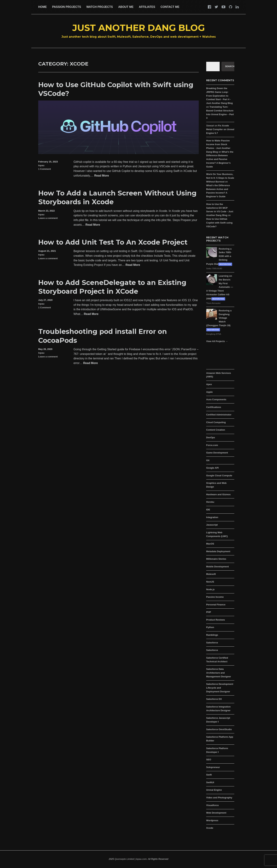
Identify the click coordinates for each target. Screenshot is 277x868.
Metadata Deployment (218, 551)
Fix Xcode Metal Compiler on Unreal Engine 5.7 (220, 129)
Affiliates (147, 7)
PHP (209, 612)
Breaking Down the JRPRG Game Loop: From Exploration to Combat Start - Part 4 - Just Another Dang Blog (219, 96)
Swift (209, 775)
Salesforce (212, 643)
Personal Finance (216, 605)
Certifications (214, 407)
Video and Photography (219, 798)
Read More (102, 176)
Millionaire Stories (216, 559)
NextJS (210, 582)
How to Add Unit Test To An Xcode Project (113, 242)
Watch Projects (100, 7)
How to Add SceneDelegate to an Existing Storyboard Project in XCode (112, 287)
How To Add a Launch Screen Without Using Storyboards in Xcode (117, 197)
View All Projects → (217, 341)
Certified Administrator (219, 415)
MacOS (210, 544)
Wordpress (212, 820)
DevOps (211, 437)
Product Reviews (216, 620)
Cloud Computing (216, 422)
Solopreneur (213, 767)
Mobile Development (217, 567)
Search (230, 66)
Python (210, 627)
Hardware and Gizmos (218, 494)
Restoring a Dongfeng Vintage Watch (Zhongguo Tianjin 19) (219, 318)
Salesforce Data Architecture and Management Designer (219, 673)
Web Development (216, 813)
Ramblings (212, 635)
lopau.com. (142, 859)
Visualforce (212, 805)
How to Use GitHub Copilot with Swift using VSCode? (116, 89)
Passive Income (215, 597)
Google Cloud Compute (219, 476)
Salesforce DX (214, 699)
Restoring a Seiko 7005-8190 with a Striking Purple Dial (219, 256)
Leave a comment (48, 218)
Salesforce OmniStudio (219, 729)
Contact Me (170, 7)
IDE (208, 510)
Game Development (217, 453)
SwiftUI (210, 782)
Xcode (210, 828)
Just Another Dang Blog (139, 28)
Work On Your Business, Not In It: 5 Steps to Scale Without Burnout (220, 178)
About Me (126, 7)
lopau (41, 165)
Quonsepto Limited (124, 859)
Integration (212, 517)
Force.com (212, 445)
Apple (209, 392)
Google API (212, 468)
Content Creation (216, 430)
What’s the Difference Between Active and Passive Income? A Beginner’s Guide (220, 159)
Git (208, 460)
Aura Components (216, 399)
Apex (209, 384)
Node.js (210, 589)
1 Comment (45, 169)
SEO (209, 760)
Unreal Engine (214, 790)
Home (43, 7)
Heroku (210, 502)
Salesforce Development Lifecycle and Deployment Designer (220, 688)
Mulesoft (211, 574)
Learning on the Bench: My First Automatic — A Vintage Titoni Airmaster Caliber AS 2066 (220, 287)
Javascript (212, 525)
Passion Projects (67, 7)
